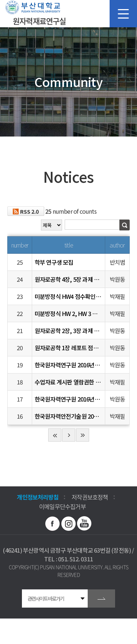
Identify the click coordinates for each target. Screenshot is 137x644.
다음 (69, 435)
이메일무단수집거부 (62, 506)
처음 (55, 435)
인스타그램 (69, 524)
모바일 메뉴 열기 (123, 14)
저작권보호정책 (90, 497)
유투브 (84, 524)
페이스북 (53, 524)
